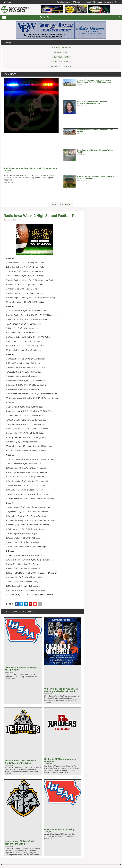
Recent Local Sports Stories (19, 612)
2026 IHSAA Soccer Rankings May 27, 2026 (21, 669)
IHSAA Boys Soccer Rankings (60, 829)
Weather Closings (64, 2)
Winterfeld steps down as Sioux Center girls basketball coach (61, 690)
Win (94, 2)
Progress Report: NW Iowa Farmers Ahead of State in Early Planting (96, 177)
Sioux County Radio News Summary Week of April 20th (96, 151)
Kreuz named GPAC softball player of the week (20, 843)
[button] (4, 17)
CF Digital (76, 2)
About (100, 2)
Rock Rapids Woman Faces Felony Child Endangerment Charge (30, 169)
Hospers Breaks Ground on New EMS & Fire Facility (95, 130)
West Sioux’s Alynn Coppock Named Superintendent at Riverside (92, 102)
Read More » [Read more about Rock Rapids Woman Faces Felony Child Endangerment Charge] (8, 182)
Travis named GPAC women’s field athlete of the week (21, 762)
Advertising (108, 2)
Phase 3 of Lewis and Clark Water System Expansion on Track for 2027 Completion (94, 81)
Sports (8, 43)
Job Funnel (86, 2)
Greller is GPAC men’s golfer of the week (61, 760)
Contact (118, 2)
